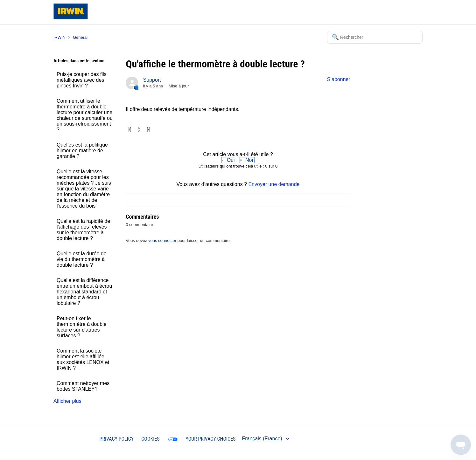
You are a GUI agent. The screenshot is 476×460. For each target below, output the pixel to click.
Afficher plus (67, 401)
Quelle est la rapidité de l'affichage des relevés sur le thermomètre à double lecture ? (83, 230)
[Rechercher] (375, 37)
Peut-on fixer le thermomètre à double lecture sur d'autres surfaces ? (82, 327)
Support (152, 80)
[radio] (228, 160)
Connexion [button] (405, 12)
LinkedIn (148, 130)
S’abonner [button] (339, 79)
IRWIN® (83, 439)
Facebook (130, 130)
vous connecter (162, 240)
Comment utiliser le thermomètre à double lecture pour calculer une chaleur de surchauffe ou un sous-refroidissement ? (85, 115)
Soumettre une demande (359, 12)
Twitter (139, 130)
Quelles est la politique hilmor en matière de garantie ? (82, 151)
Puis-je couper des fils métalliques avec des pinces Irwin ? (82, 80)
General (80, 37)
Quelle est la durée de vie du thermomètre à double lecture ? (82, 259)
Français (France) (263, 439)
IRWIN (59, 37)
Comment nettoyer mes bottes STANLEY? (83, 386)
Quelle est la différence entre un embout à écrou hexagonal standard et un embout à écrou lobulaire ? (84, 292)
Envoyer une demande (274, 184)
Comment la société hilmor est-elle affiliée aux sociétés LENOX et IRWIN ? (83, 359)
